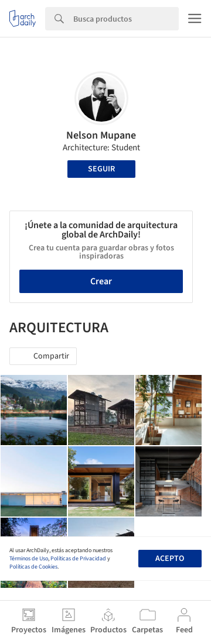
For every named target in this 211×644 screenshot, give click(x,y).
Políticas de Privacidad (78, 559)
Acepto (170, 559)
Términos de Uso (29, 559)
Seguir (101, 169)
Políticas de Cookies (33, 567)
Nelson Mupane (101, 135)
